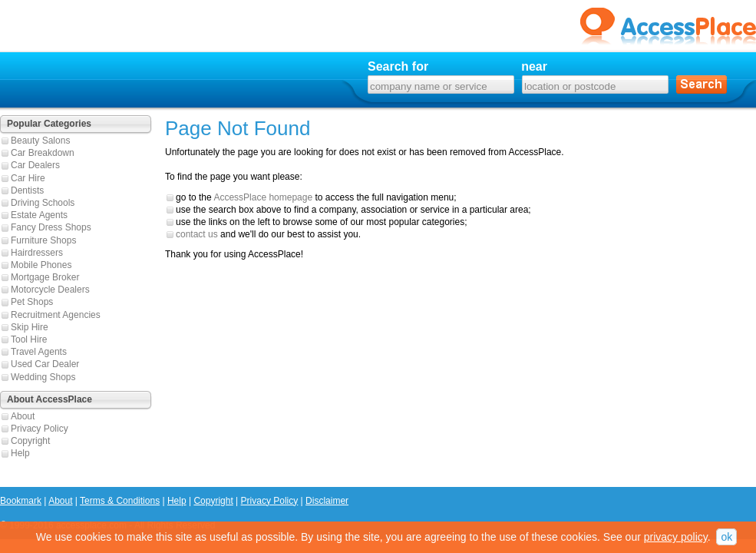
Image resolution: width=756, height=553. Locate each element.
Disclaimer (327, 501)
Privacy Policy (40, 429)
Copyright (30, 441)
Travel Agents (39, 352)
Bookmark (21, 501)
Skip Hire (30, 327)
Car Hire (28, 178)
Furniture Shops (43, 240)
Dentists (27, 190)
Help (20, 453)
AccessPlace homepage (263, 197)
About (23, 416)
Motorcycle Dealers (50, 290)
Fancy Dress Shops (51, 227)
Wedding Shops (43, 377)
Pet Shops (32, 302)
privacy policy (676, 537)
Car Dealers (35, 165)
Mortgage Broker (45, 277)
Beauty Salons (40, 141)
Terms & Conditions (120, 501)
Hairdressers (37, 253)
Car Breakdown (43, 153)
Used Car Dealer (45, 364)
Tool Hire (29, 339)
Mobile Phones (41, 265)
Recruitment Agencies (56, 315)
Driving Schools (43, 203)
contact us (197, 234)
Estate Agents (39, 215)
